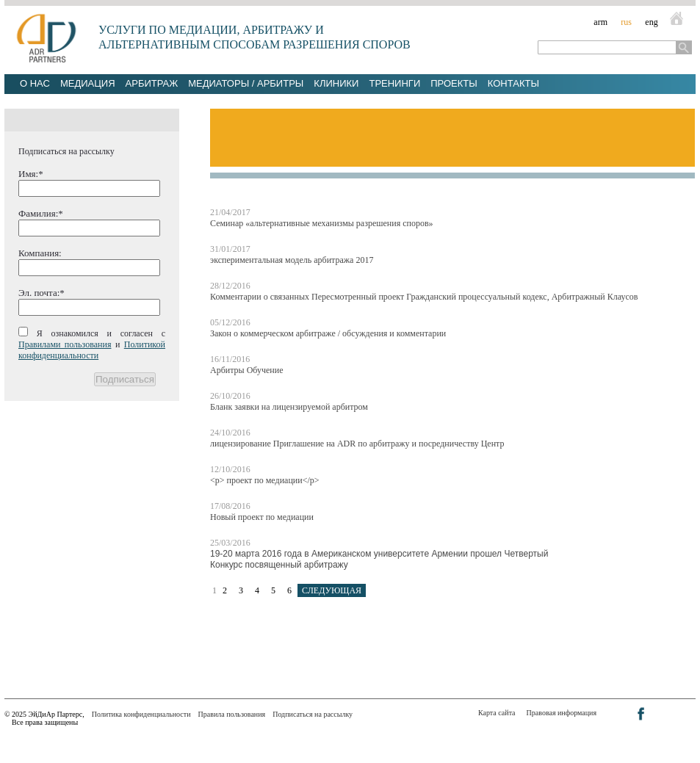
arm (600, 22)
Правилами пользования (65, 344)
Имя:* (31, 174)
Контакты (513, 83)
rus (626, 22)
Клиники (336, 83)
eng (651, 22)
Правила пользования (232, 714)
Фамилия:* (41, 213)
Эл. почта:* (42, 293)
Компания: (40, 253)
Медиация (88, 83)
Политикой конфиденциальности (92, 350)
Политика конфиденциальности (141, 714)
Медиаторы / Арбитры (246, 83)
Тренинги (394, 83)
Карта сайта (497, 713)
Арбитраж (152, 83)
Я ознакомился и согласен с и (92, 344)
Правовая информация (562, 713)
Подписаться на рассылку (313, 714)
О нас (35, 83)
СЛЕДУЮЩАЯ (332, 590)
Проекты (454, 83)
